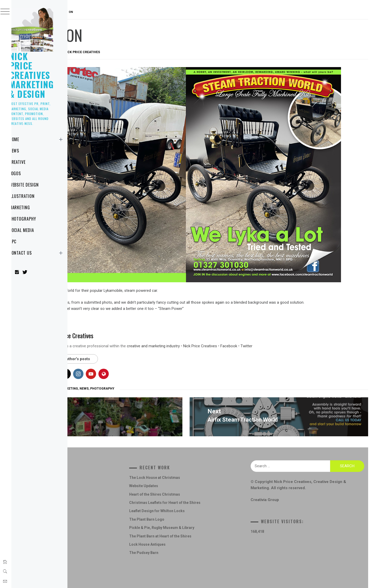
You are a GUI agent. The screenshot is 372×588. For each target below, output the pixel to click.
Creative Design (99, 480)
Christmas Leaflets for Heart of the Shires (216, 489)
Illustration (32, 196)
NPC (23, 241)
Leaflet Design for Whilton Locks (209, 497)
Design (91, 489)
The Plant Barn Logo (198, 506)
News (24, 151)
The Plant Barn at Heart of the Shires (212, 522)
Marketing (30, 207)
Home (47, 139)
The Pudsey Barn (195, 539)
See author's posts (150, 349)
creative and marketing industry (231, 336)
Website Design (34, 185)
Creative (28, 162)
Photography (33, 219)
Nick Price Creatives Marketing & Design (42, 75)
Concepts (94, 472)
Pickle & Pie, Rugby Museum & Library (213, 514)
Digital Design (97, 497)
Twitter (324, 336)
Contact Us (47, 253)
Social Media (32, 230)
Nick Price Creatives (160, 52)
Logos (25, 173)
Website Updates (195, 472)
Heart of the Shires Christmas (206, 480)
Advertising (96, 379)
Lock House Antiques (199, 531)
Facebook (306, 336)
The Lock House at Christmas (206, 464)
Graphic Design (122, 379)
